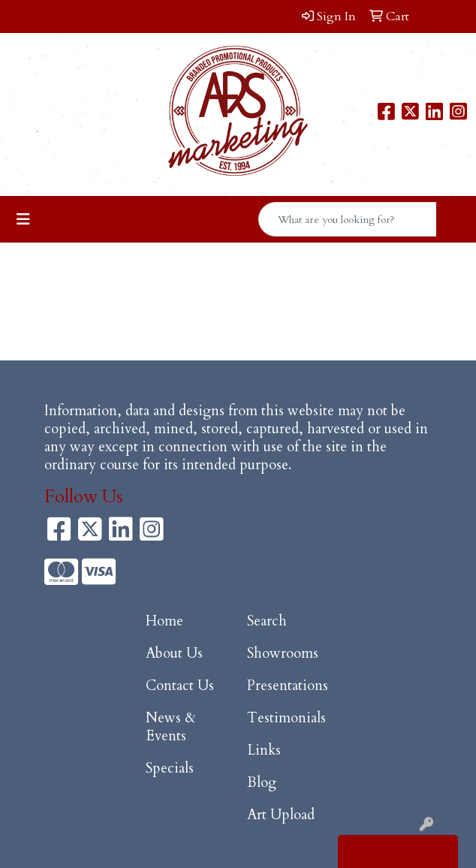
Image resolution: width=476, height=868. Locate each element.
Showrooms (283, 654)
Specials (170, 769)
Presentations (288, 686)
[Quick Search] (348, 219)
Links (264, 750)
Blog (262, 783)
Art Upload (281, 815)
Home (164, 621)
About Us (174, 654)
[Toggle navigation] (23, 220)
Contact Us (180, 686)
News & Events (171, 727)
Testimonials (286, 718)
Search (267, 621)
